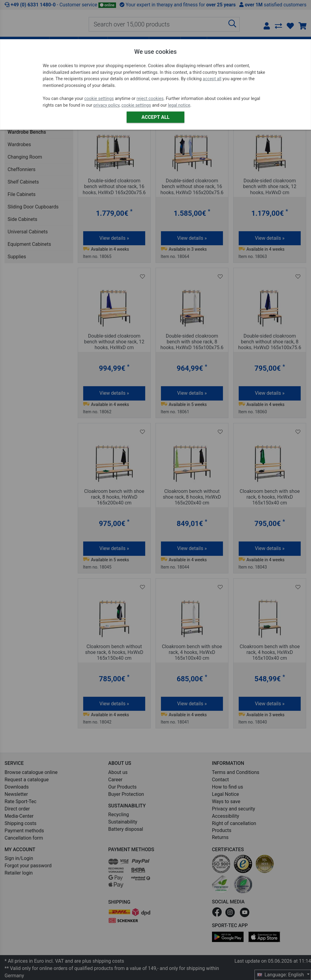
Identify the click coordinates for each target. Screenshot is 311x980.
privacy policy (106, 105)
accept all (212, 79)
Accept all (155, 117)
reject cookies (150, 99)
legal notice (179, 105)
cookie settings (99, 99)
